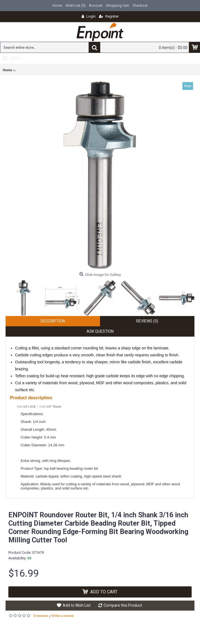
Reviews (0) (147, 321)
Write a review (63, 616)
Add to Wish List (77, 605)
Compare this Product (123, 605)
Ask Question (100, 331)
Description (53, 321)
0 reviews (41, 616)
